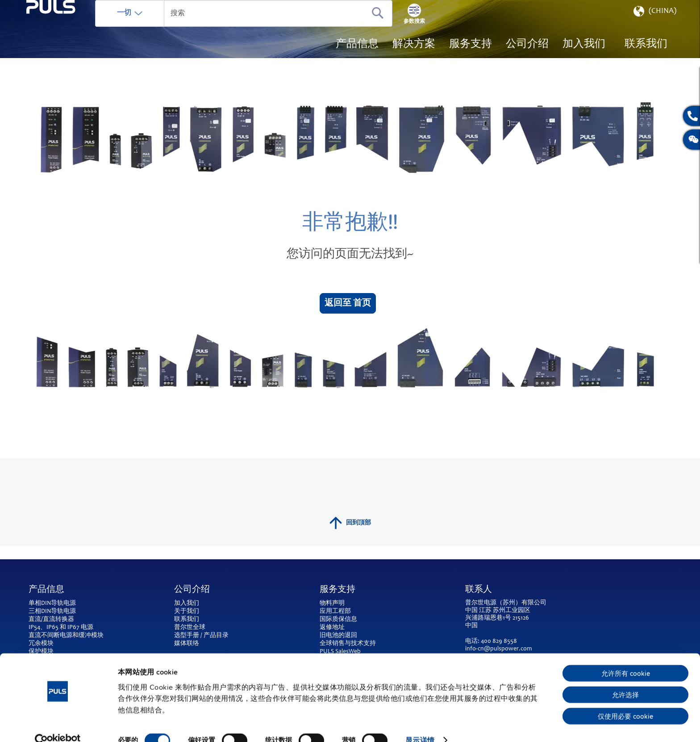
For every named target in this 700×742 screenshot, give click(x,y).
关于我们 (187, 612)
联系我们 (187, 620)
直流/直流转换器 (51, 620)
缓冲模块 (91, 636)
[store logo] (72, 49)
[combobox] (285, 27)
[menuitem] (584, 58)
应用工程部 (335, 612)
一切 (166, 26)
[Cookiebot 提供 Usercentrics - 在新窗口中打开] (58, 724)
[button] (654, 27)
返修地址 (332, 628)
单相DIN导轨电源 (52, 604)
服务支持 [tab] (337, 590)
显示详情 (420, 724)
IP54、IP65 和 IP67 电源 (61, 628)
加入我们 (187, 604)
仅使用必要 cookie (625, 700)
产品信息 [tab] (46, 590)
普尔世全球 (190, 628)
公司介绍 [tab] (192, 590)
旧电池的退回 (338, 636)
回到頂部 (350, 537)
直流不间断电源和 (54, 636)
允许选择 (625, 679)
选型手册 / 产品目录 (201, 636)
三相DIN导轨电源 (52, 612)
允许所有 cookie (626, 657)
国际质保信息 (338, 620)
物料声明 (332, 604)
